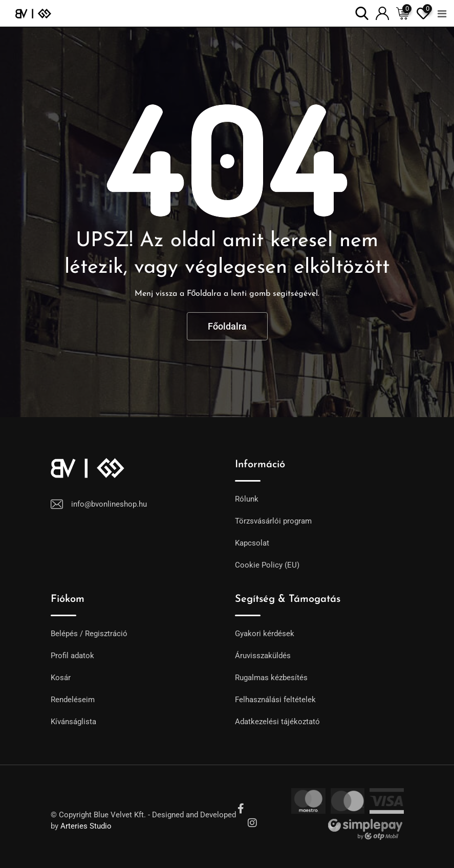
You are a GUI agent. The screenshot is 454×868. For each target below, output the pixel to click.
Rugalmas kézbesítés (271, 678)
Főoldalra (227, 326)
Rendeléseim (73, 700)
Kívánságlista (73, 722)
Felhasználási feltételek (275, 700)
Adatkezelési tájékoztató (277, 722)
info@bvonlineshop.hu (109, 504)
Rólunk (247, 499)
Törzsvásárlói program (273, 521)
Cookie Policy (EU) (267, 565)
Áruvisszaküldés (263, 656)
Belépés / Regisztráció (89, 634)
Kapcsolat (252, 543)
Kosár (61, 678)
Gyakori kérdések (265, 634)
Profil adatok (72, 656)
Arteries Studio (86, 826)
